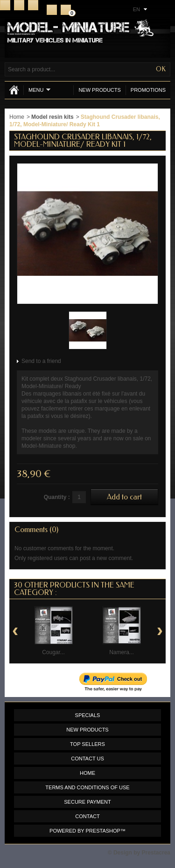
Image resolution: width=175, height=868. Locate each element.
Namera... (122, 652)
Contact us (87, 759)
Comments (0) (36, 530)
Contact (19, 5)
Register (52, 10)
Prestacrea (156, 853)
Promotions (148, 90)
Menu (39, 90)
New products (99, 90)
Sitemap (33, 5)
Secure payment (87, 802)
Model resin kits (52, 117)
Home (5, 5)
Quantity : (57, 497)
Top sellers (87, 744)
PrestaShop (103, 831)
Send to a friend (41, 361)
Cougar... (53, 652)
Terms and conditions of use (87, 787)
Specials (88, 715)
